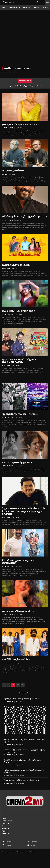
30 (8, 685)
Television (6, 268)
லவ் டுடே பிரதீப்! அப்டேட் (17, 659)
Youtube (34, 845)
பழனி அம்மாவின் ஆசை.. (16, 265)
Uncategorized (8, 128)
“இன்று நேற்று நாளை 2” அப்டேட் (20, 414)
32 (18, 685)
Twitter (9, 845)
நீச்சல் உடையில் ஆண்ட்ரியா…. (19, 611)
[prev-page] (4, 685)
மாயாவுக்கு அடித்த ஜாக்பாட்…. (19, 462)
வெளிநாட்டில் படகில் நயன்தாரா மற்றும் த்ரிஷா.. (22, 780)
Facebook (9, 842)
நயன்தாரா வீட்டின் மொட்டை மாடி (21, 124)
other (4, 174)
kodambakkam (7, 315)
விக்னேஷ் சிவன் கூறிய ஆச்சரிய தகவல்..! (24, 216)
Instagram (34, 842)
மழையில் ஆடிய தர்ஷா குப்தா (18, 311)
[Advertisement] (25, 36)
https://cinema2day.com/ (9, 72)
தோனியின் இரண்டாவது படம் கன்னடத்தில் (19, 561)
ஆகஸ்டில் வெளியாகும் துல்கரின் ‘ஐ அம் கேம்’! (25, 86)
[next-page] (23, 685)
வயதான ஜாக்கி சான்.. (14, 170)
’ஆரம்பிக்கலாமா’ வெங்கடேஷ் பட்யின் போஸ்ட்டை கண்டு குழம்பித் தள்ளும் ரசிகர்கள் (23, 511)
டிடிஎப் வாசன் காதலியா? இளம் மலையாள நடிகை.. (19, 360)
